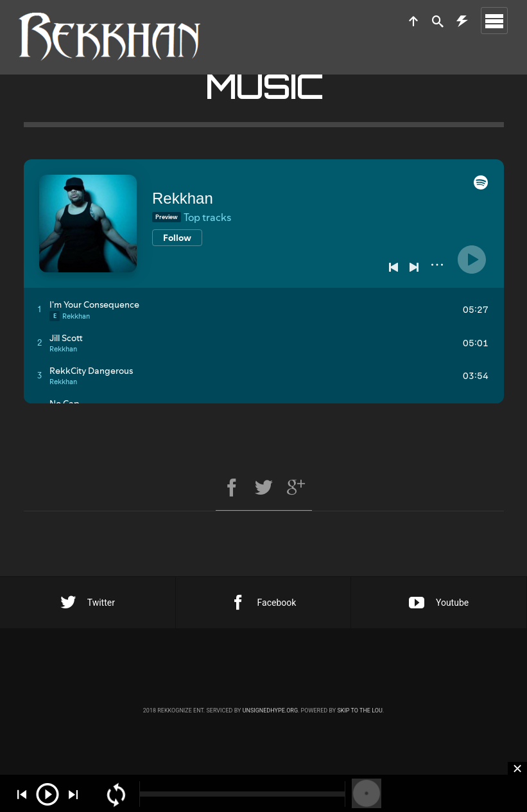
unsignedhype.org (270, 710)
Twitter (88, 603)
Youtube (439, 603)
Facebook (263, 603)
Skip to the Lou (359, 710)
